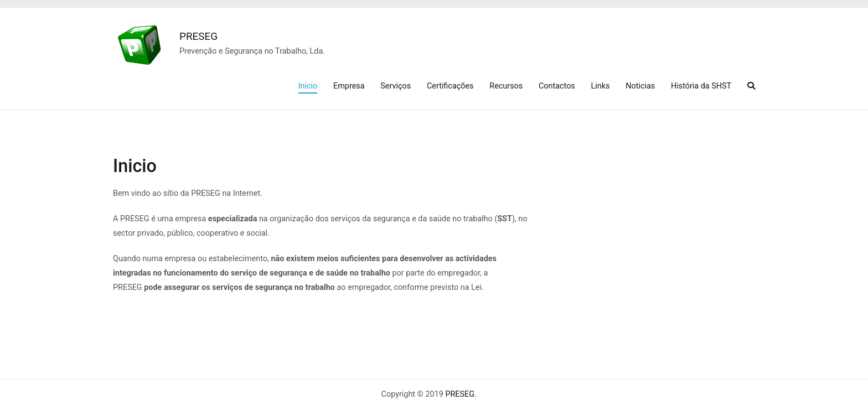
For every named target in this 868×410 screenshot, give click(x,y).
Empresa (349, 86)
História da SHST (701, 86)
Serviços (396, 86)
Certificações (450, 86)
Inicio (308, 86)
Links (601, 86)
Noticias (640, 86)
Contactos (557, 86)
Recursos (506, 86)
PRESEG (198, 36)
